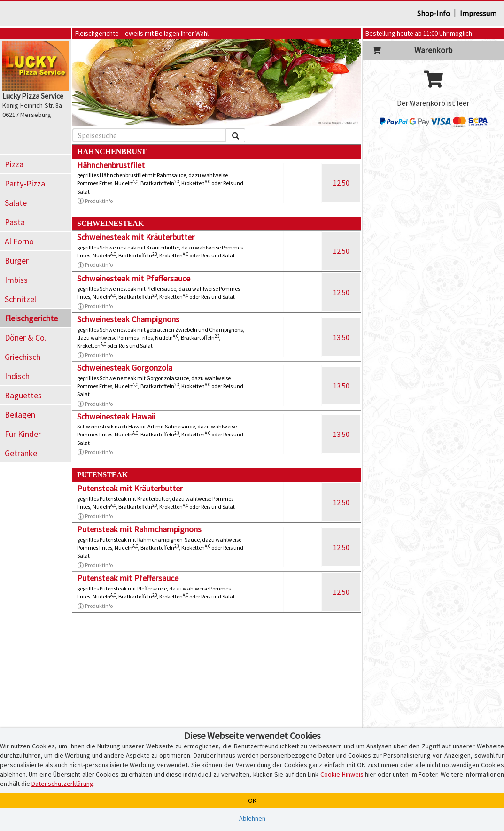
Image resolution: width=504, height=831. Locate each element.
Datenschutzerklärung (62, 784)
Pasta (15, 222)
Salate (16, 203)
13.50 (341, 337)
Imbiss (16, 280)
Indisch (17, 376)
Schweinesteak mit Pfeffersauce (134, 278)
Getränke (21, 453)
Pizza (14, 164)
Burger (17, 260)
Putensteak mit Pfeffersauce (128, 578)
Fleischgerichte (31, 318)
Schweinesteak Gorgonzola (125, 368)
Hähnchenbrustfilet (111, 165)
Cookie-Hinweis (342, 774)
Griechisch (23, 357)
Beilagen (20, 415)
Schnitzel (20, 299)
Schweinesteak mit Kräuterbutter (136, 237)
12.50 (341, 183)
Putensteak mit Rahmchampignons (139, 529)
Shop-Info (434, 13)
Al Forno (19, 241)
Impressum (478, 13)
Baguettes (23, 395)
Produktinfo (95, 201)
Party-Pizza (25, 183)
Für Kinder (23, 434)
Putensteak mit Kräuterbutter (130, 488)
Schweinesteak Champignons (128, 319)
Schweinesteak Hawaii (116, 416)
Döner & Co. (26, 338)
